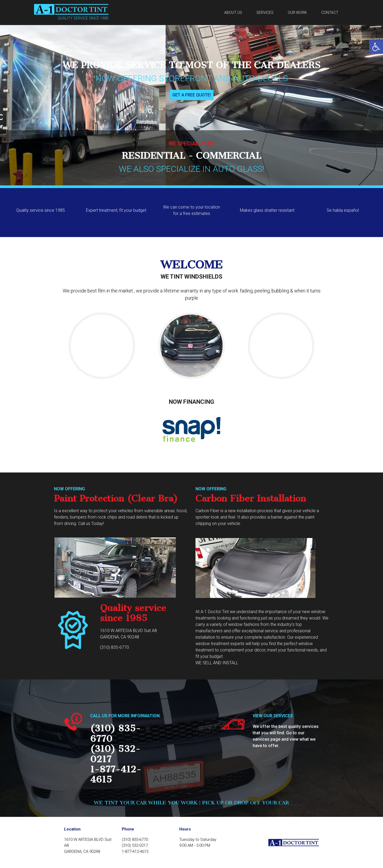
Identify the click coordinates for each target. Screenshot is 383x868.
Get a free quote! (192, 95)
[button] (376, 47)
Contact (330, 13)
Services (265, 13)
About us (233, 13)
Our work (297, 13)
